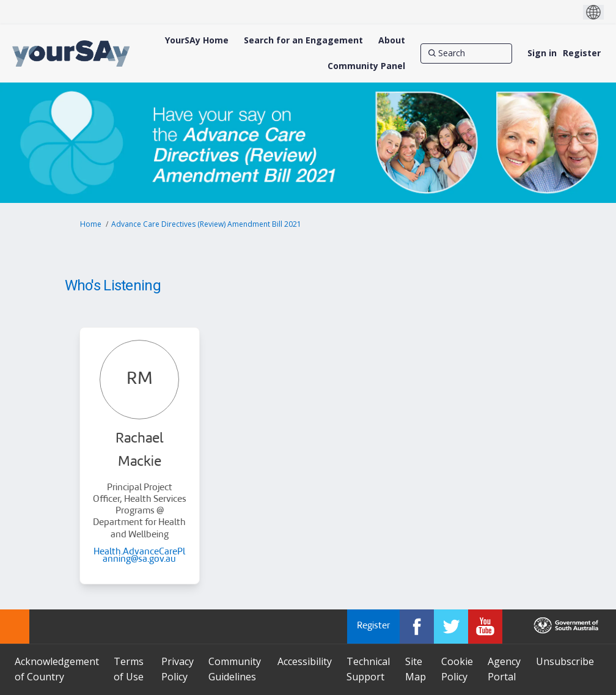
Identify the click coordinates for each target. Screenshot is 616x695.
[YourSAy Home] (197, 40)
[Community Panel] (366, 66)
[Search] (466, 53)
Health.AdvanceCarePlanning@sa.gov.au (139, 556)
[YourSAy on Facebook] (417, 627)
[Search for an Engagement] (303, 40)
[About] (392, 40)
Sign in (542, 53)
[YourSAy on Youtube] (485, 627)
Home (91, 224)
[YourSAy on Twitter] (451, 627)
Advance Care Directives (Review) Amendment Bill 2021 (206, 224)
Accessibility (305, 661)
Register (582, 53)
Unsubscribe (565, 661)
